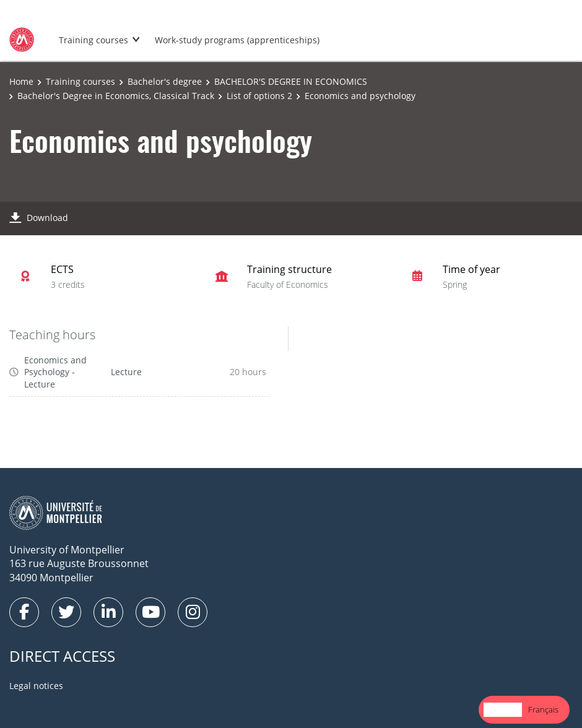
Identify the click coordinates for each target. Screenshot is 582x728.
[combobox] (503, 710)
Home (21, 81)
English (503, 709)
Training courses (93, 40)
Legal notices (36, 686)
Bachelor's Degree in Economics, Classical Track (116, 96)
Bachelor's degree (165, 81)
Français (543, 709)
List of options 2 (259, 96)
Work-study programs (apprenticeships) (237, 40)
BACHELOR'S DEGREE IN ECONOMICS (291, 81)
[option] (543, 710)
